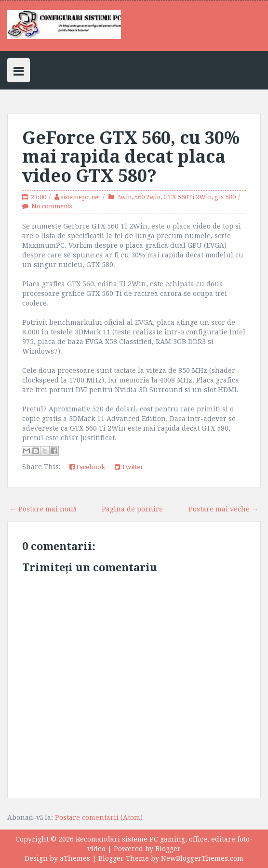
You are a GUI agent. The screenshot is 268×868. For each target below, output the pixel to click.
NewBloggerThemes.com (202, 858)
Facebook (87, 467)
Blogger (168, 849)
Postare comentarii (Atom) (99, 817)
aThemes (75, 858)
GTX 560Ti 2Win (188, 197)
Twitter (129, 467)
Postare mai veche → (223, 509)
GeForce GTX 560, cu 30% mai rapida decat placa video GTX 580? (131, 157)
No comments (52, 206)
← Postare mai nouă (43, 509)
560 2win (147, 197)
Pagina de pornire (132, 509)
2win (124, 197)
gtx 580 (225, 197)
